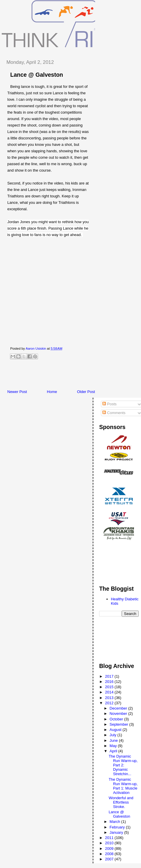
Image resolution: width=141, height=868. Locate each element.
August (116, 730)
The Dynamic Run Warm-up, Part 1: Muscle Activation (123, 786)
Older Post (86, 392)
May (114, 746)
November (119, 714)
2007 (110, 859)
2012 (110, 703)
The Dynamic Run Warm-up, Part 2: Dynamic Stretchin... (123, 765)
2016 (110, 682)
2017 (110, 676)
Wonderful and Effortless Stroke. (121, 802)
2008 (110, 854)
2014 (110, 692)
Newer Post (17, 392)
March (116, 822)
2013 (110, 698)
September (119, 724)
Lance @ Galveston (119, 814)
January (117, 832)
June (114, 740)
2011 (110, 838)
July (114, 735)
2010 (110, 843)
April (114, 751)
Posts (109, 404)
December (119, 708)
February (118, 827)
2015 (110, 687)
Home (52, 392)
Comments (114, 413)
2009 (110, 849)
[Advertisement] (71, 376)
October (117, 719)
